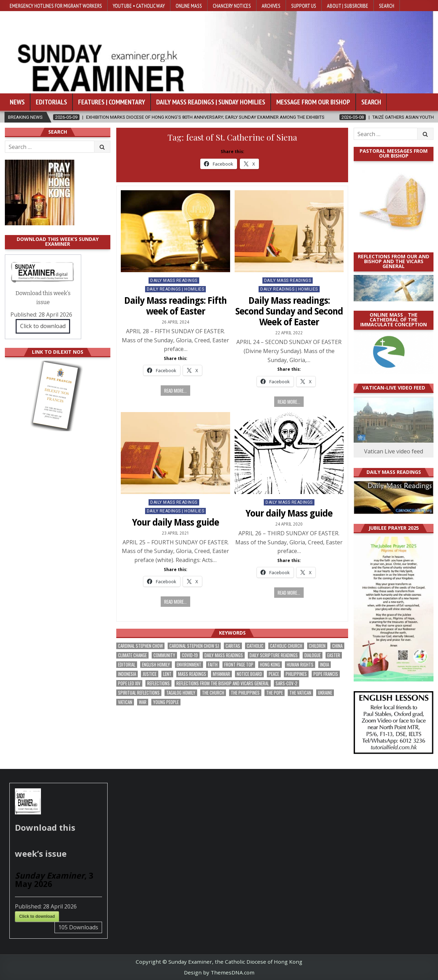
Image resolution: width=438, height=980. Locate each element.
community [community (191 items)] (164, 655)
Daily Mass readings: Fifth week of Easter (175, 306)
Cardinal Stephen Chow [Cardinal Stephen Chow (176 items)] (140, 646)
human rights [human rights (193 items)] (300, 665)
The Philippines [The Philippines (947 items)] (245, 693)
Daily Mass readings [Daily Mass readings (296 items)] (224, 655)
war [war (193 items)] (143, 702)
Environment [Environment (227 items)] (189, 665)
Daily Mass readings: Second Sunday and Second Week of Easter (289, 311)
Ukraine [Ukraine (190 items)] (325, 693)
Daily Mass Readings (174, 280)
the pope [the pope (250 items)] (275, 693)
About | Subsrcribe (348, 6)
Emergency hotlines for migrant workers (56, 6)
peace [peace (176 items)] (274, 674)
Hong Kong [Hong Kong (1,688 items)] (270, 665)
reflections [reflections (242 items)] (158, 683)
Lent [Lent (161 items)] (167, 674)
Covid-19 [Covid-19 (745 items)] (190, 655)
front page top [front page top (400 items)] (239, 665)
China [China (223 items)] (337, 646)
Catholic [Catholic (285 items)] (255, 646)
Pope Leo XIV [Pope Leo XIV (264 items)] (129, 683)
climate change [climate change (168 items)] (132, 655)
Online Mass (189, 6)
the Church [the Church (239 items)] (213, 693)
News (17, 102)
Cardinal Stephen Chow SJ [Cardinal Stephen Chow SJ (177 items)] (194, 646)
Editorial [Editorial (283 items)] (127, 665)
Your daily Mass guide (175, 522)
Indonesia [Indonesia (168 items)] (127, 674)
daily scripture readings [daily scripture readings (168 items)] (274, 655)
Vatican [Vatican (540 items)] (125, 702)
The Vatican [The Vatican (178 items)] (300, 693)
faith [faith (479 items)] (213, 665)
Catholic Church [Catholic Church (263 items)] (286, 646)
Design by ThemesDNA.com (219, 972)
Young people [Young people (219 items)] (166, 702)
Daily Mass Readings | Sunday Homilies (211, 102)
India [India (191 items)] (325, 665)
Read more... (175, 391)
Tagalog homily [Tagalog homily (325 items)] (181, 693)
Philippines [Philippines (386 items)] (296, 674)
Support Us (304, 6)
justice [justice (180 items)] (150, 674)
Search (387, 6)
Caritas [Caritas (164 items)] (233, 646)
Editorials (51, 102)
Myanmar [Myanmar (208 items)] (221, 674)
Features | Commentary (112, 102)
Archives (271, 6)
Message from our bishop (313, 102)
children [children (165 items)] (317, 646)
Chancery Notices (232, 6)
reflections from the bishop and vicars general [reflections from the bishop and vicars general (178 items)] (223, 683)
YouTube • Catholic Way (139, 6)
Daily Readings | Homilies (176, 289)
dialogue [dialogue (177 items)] (313, 655)
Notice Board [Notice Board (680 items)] (249, 674)
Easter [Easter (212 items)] (334, 655)
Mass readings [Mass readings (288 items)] (192, 674)
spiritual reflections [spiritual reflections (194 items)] (139, 693)
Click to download (43, 326)
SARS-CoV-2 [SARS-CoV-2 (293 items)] (287, 683)
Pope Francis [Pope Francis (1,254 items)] (326, 674)
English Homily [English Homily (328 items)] (156, 665)
